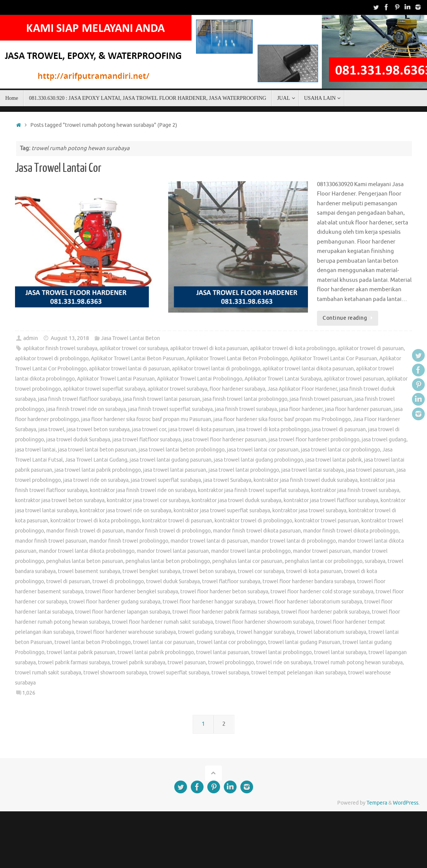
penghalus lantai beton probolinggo (168, 561)
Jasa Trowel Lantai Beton (131, 338)
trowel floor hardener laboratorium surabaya (310, 602)
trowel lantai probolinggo (281, 652)
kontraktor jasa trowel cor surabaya (148, 500)
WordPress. (406, 803)
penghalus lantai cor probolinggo (324, 561)
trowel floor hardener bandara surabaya (309, 581)
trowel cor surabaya (261, 571)
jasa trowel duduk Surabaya (78, 440)
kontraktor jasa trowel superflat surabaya (222, 511)
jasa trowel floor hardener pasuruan (225, 440)
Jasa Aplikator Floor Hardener (302, 389)
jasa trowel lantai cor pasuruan (263, 450)
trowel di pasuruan (68, 581)
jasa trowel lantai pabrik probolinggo (98, 470)
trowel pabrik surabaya (139, 663)
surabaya (375, 561)
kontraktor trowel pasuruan (327, 521)
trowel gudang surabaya (206, 632)
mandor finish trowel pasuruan (51, 541)
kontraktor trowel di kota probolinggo (95, 521)
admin (31, 338)
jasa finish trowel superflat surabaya (170, 409)
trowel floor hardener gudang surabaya (115, 602)
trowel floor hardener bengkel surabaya (132, 592)
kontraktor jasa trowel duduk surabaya (236, 500)
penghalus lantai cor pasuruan (247, 561)
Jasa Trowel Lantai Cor (58, 168)
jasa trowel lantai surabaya (312, 470)
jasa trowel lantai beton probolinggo (182, 450)
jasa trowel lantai (35, 450)
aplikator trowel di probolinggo (52, 359)
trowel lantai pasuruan (223, 652)
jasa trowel (51, 429)
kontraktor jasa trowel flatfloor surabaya (331, 500)
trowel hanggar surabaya (266, 632)
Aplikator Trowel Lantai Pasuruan (116, 379)
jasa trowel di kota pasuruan (201, 429)
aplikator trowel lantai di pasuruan (129, 369)
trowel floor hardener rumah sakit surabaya (162, 622)
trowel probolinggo (231, 663)
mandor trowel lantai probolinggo (251, 551)
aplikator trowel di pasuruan (371, 348)
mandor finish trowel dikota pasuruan (257, 531)
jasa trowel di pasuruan (339, 429)
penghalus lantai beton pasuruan (85, 561)
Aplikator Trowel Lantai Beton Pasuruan (138, 359)
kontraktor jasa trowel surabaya (309, 511)
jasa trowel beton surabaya (98, 429)
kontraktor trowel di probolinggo (253, 521)
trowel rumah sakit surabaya (48, 673)
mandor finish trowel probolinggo (129, 541)
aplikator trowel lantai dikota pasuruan (308, 369)
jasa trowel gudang (384, 440)
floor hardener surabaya (237, 389)
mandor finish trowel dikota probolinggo (351, 531)
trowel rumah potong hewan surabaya (358, 663)
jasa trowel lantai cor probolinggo (340, 450)
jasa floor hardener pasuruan (358, 409)
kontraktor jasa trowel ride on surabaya (125, 511)
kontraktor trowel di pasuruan (177, 521)
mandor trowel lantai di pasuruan (209, 541)
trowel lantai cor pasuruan (164, 642)
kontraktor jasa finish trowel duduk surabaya (306, 480)
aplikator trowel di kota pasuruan (209, 348)
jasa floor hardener (301, 409)
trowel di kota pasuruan (314, 571)
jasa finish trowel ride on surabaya (86, 409)
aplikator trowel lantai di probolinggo (216, 369)
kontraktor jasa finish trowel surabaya (355, 490)
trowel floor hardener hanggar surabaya (209, 602)
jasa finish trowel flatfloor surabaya (79, 399)
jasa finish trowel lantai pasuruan (161, 399)
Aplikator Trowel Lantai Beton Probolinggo (237, 359)
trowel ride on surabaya (284, 663)
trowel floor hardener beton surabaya (224, 592)
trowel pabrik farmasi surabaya (74, 663)
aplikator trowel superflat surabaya (104, 389)
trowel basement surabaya (89, 571)
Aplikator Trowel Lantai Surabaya (283, 379)
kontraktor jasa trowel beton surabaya (60, 500)
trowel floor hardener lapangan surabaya (123, 612)
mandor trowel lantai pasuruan (173, 551)
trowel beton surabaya (209, 571)
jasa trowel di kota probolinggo (273, 429)
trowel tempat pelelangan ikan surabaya (299, 673)
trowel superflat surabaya (179, 673)
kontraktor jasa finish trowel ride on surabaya (143, 490)
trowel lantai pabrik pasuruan (81, 652)
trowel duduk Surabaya (173, 581)
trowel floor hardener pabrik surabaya (325, 612)
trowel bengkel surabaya (151, 571)
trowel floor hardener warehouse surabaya (126, 632)
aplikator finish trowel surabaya (60, 348)
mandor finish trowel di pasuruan (85, 531)
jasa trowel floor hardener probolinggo (314, 440)
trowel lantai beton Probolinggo (93, 642)
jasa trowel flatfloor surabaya (146, 440)
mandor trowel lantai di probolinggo (293, 541)
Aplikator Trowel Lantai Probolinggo (200, 379)
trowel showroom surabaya (115, 673)
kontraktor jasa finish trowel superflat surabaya (253, 490)
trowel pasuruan (187, 663)
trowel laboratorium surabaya (331, 632)
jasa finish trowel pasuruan (321, 399)
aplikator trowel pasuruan (354, 379)
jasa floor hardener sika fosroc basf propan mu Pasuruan (146, 419)
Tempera (377, 803)
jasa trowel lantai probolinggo (244, 470)
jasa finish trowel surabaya (246, 409)
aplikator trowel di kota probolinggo (293, 348)
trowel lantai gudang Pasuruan (304, 642)
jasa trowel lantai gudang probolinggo (258, 460)
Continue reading (349, 318)
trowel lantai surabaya (340, 652)
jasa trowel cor (149, 429)
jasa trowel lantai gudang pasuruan (170, 460)
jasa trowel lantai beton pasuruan (97, 450)
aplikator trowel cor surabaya (134, 348)
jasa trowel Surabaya (227, 480)
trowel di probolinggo (118, 581)
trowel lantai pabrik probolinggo (156, 652)
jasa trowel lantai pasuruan (175, 470)
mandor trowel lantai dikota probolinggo (87, 551)
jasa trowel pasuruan (370, 470)
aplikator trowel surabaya (177, 389)
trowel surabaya (230, 673)
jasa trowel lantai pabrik (333, 460)
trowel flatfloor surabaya (231, 581)
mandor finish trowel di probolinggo (168, 531)
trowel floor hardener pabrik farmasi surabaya (226, 612)
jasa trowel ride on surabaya (96, 480)
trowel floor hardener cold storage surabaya (322, 592)
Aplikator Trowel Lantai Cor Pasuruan (333, 359)
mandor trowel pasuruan (322, 551)
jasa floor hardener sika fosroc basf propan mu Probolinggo (282, 419)
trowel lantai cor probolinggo (231, 642)
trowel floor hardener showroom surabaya (264, 622)
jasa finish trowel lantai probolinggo (245, 399)
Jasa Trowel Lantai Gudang (96, 460)
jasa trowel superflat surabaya (166, 480)
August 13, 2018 (70, 338)
